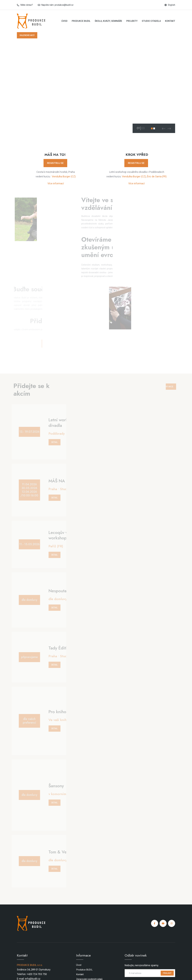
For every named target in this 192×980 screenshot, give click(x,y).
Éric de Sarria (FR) (157, 176)
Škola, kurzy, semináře (108, 21)
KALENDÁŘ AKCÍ (27, 35)
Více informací (56, 183)
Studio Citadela (151, 21)
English (172, 5)
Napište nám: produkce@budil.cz (57, 5)
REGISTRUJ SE (55, 163)
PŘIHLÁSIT (167, 973)
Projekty (132, 21)
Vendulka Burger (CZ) (64, 176)
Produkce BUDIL (81, 21)
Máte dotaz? (27, 5)
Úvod (64, 21)
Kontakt (170, 21)
